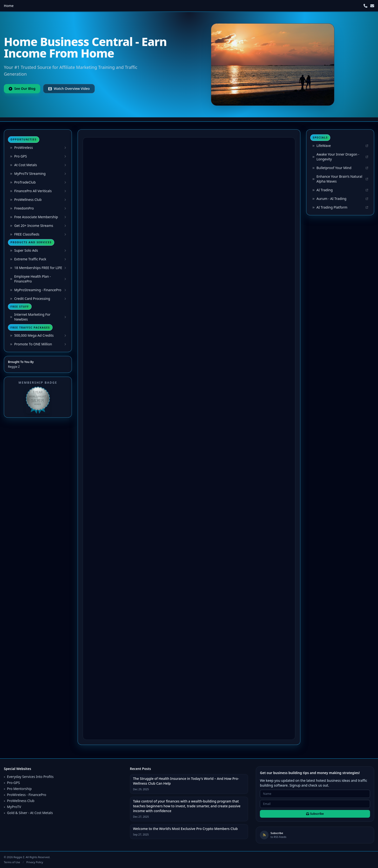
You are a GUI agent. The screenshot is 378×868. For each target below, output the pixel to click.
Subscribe (315, 814)
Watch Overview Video (69, 89)
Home (9, 6)
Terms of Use (12, 862)
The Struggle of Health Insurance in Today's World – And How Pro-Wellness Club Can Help (186, 781)
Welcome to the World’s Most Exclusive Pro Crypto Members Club (186, 829)
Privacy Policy (35, 862)
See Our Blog (22, 89)
